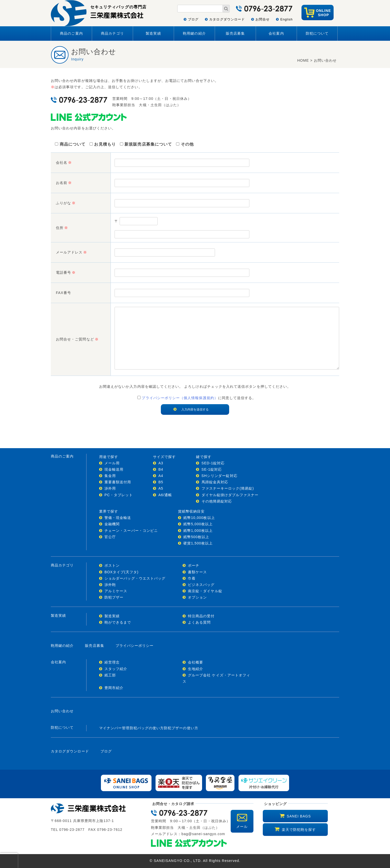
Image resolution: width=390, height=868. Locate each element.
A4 (161, 476)
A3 (161, 463)
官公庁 (110, 537)
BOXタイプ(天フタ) (122, 572)
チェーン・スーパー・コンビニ (131, 531)
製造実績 (153, 33)
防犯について (317, 33)
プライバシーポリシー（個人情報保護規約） (180, 398)
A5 (161, 488)
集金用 (110, 476)
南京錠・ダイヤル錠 (205, 591)
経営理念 (112, 662)
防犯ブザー (114, 597)
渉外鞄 (110, 585)
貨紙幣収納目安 (191, 511)
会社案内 (276, 33)
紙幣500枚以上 (196, 537)
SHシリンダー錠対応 (220, 476)
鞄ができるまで (118, 622)
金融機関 (112, 524)
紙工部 (110, 675)
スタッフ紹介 (116, 669)
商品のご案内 (71, 33)
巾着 (192, 578)
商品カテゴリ (112, 33)
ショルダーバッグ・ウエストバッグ (135, 578)
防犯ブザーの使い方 (181, 728)
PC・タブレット (119, 495)
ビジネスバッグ (201, 585)
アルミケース (116, 591)
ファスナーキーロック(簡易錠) (228, 488)
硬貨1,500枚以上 (198, 543)
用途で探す (109, 457)
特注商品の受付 (201, 616)
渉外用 (110, 488)
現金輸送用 (114, 469)
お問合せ (263, 19)
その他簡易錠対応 (217, 501)
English (286, 19)
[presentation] (9, 860)
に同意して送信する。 (195, 398)
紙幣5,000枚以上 (198, 524)
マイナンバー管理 (114, 728)
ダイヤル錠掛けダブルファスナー (230, 495)
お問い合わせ (62, 711)
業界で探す (109, 511)
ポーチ (194, 565)
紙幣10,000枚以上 (199, 518)
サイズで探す (164, 457)
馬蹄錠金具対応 (215, 482)
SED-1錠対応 (213, 463)
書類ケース (197, 572)
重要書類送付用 (118, 482)
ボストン (112, 565)
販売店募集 (235, 33)
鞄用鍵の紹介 (194, 33)
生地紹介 (196, 669)
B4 (161, 469)
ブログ (193, 19)
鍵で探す (204, 457)
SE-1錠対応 (212, 469)
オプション (197, 597)
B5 (161, 482)
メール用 (112, 463)
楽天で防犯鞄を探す (299, 830)
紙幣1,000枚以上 (198, 531)
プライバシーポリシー (135, 646)
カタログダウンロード (227, 19)
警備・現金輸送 (118, 518)
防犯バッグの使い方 (147, 728)
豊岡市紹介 (114, 688)
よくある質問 (199, 622)
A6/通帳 (165, 495)
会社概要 (196, 662)
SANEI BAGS (299, 816)
